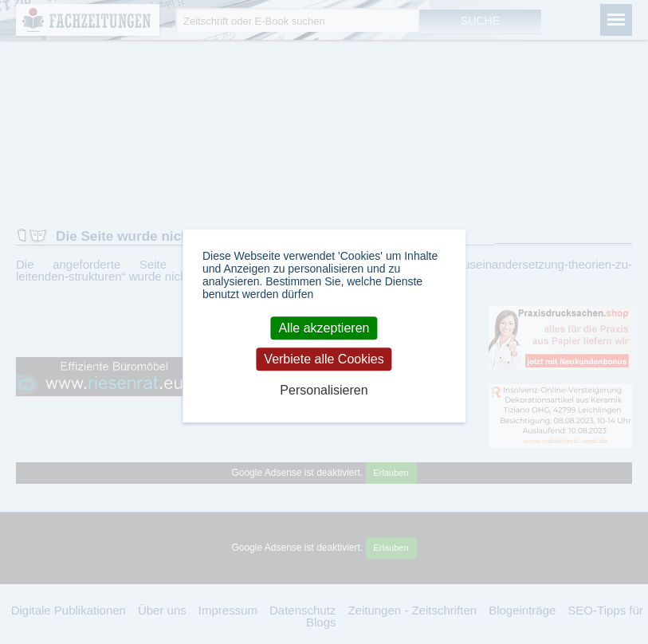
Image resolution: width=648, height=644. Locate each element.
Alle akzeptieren (324, 328)
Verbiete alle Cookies (324, 359)
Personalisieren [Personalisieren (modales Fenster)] (324, 391)
